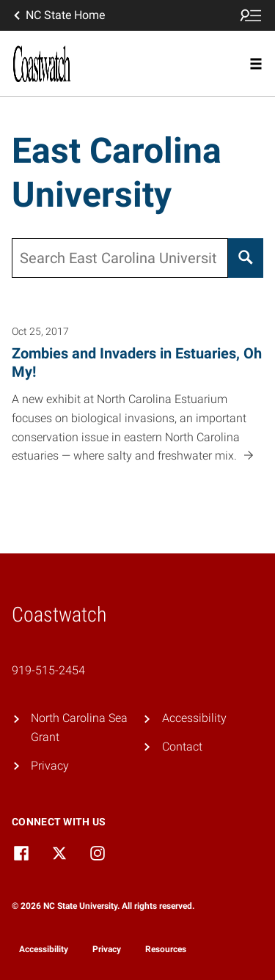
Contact (182, 747)
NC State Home (58, 15)
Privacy (50, 766)
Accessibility (194, 718)
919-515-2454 (48, 670)
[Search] (246, 258)
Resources (166, 949)
